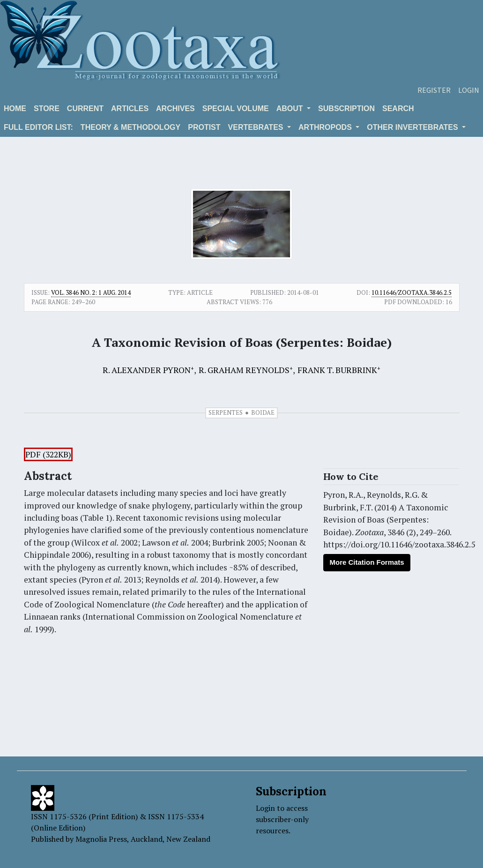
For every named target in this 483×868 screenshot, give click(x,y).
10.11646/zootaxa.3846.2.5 (412, 292)
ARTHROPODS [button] (326, 127)
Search (398, 108)
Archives (175, 108)
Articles (130, 108)
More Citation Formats (367, 562)
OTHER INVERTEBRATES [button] (413, 127)
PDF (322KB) (48, 454)
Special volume (236, 108)
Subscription (346, 108)
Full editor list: (38, 127)
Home (15, 108)
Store (47, 108)
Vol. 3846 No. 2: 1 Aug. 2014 (91, 292)
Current (85, 108)
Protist (204, 127)
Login (469, 90)
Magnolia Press (101, 839)
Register (434, 90)
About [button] (291, 108)
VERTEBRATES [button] (257, 127)
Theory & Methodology (130, 127)
